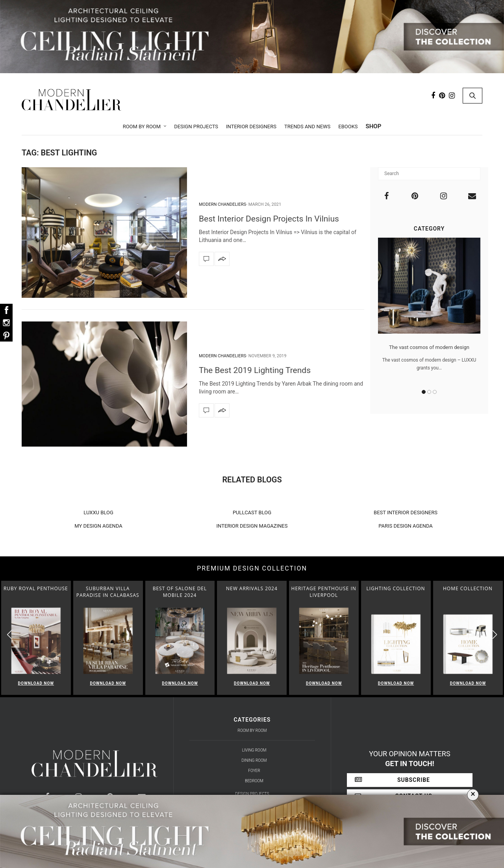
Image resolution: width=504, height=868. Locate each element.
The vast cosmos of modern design (429, 347)
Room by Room (142, 127)
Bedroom (254, 781)
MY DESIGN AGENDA (98, 526)
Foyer (254, 771)
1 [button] (424, 392)
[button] (495, 634)
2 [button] (429, 392)
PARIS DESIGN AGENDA (406, 526)
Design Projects (196, 127)
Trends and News (307, 127)
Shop (374, 126)
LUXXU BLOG (98, 512)
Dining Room (254, 760)
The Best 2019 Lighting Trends (255, 370)
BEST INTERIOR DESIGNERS (406, 512)
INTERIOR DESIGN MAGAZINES (252, 526)
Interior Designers (251, 127)
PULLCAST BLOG (252, 512)
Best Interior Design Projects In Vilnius (269, 219)
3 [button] (435, 392)
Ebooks (348, 127)
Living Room (254, 750)
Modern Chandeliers (222, 204)
